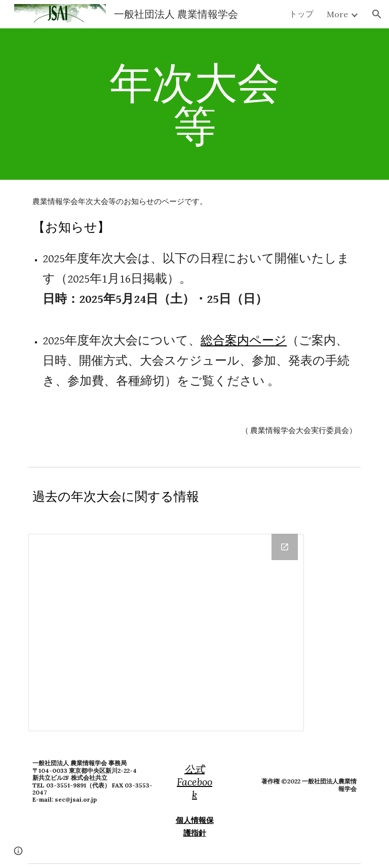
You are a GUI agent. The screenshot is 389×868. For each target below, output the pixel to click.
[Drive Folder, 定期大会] (166, 633)
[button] (377, 14)
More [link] (337, 14)
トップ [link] (301, 14)
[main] (194, 104)
